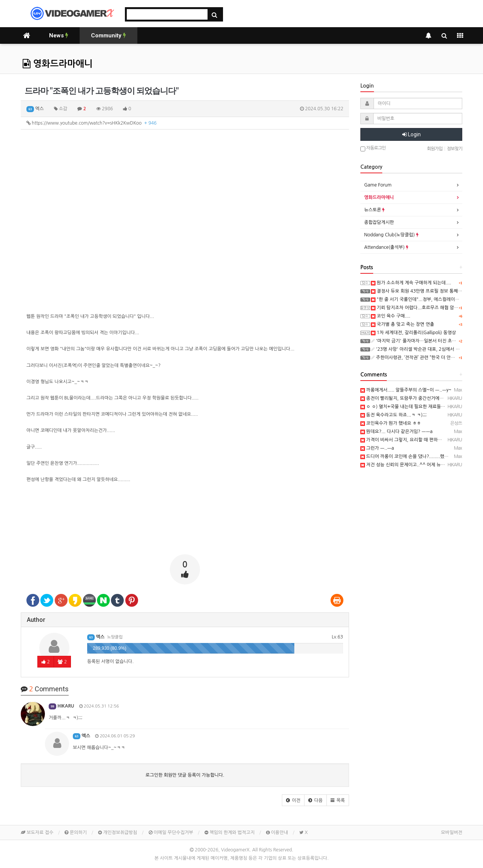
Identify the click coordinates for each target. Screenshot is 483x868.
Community (108, 35)
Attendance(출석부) (386, 247)
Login (411, 134)
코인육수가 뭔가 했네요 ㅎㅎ (391, 423)
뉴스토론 (374, 210)
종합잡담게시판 (379, 222)
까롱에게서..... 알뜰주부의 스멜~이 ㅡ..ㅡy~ (406, 390)
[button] (293, 800)
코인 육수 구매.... (391, 316)
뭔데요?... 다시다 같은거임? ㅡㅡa (396, 432)
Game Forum (378, 185)
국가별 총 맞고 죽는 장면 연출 (403, 324)
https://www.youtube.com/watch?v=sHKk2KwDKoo (92, 123)
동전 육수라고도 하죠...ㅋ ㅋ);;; (394, 415)
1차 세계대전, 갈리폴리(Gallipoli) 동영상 (414, 333)
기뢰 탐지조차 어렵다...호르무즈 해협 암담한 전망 (422, 308)
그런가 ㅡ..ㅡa (377, 448)
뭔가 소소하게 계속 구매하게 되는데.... (411, 283)
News (59, 35)
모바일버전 (452, 833)
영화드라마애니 (58, 64)
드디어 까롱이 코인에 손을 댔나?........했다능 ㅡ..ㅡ (413, 456)
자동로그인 (373, 149)
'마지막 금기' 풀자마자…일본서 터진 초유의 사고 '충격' (427, 341)
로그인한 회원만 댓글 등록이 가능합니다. (185, 775)
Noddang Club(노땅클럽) (391, 235)
